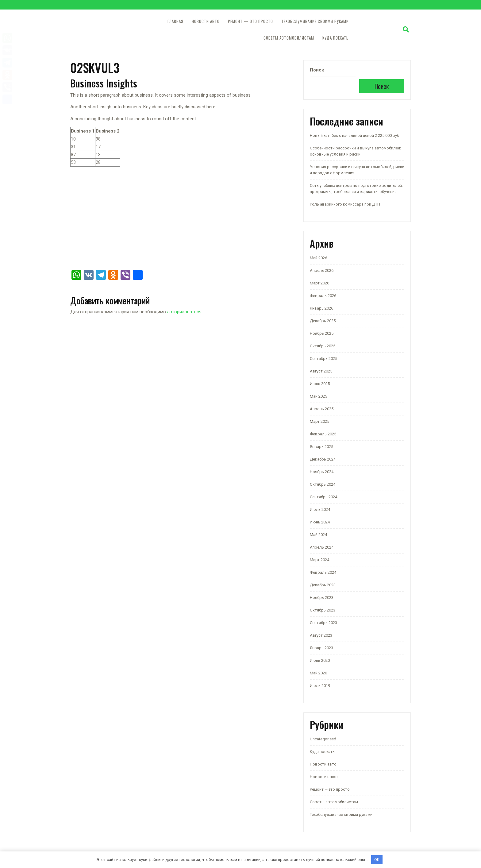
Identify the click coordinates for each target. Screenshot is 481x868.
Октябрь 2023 (323, 610)
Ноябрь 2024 (322, 472)
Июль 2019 (320, 686)
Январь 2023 (321, 648)
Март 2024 (319, 560)
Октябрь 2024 (323, 484)
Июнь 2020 (320, 660)
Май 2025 (318, 396)
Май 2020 (318, 673)
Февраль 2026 (323, 296)
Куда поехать (336, 38)
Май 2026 (318, 258)
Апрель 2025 (322, 409)
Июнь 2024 (320, 522)
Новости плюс (324, 777)
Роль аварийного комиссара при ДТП (345, 204)
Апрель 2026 (322, 270)
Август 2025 (321, 371)
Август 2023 (321, 635)
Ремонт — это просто (250, 21)
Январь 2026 (321, 308)
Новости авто (206, 21)
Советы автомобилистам (289, 38)
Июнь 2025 (320, 384)
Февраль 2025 (323, 434)
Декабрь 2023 (323, 585)
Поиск (317, 70)
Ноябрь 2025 (322, 333)
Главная (175, 21)
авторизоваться (184, 312)
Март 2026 (319, 283)
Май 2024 (318, 535)
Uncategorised (323, 739)
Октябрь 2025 (323, 346)
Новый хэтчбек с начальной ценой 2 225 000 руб (354, 135)
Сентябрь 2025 (323, 359)
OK (377, 860)
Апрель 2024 (322, 547)
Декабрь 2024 (323, 459)
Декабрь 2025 (323, 321)
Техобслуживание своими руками (315, 21)
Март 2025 (319, 421)
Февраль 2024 (323, 572)
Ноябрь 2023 (322, 598)
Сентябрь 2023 (323, 623)
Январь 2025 (321, 447)
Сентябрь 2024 (323, 497)
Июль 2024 (320, 509)
